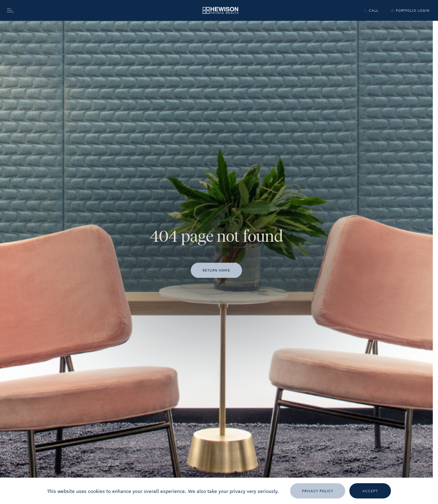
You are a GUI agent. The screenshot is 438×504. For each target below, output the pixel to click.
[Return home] (217, 271)
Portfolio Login (410, 10)
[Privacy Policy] (318, 491)
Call (370, 10)
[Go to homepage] (220, 11)
